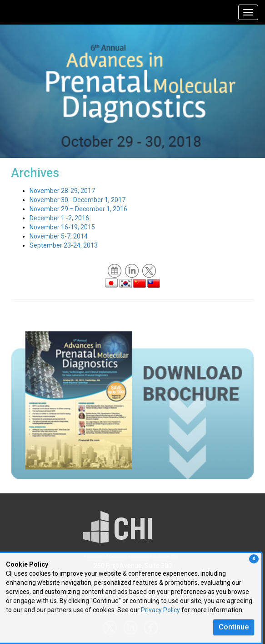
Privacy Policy (160, 610)
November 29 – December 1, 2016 (78, 209)
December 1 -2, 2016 (59, 218)
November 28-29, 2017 (62, 191)
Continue (234, 627)
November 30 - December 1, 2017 (77, 200)
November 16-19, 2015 (62, 227)
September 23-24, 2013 (64, 245)
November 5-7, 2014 (59, 236)
